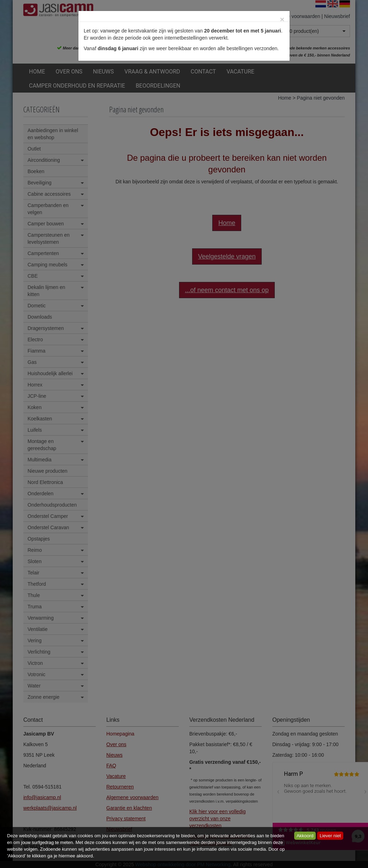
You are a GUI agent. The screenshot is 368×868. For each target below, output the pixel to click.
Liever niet (330, 836)
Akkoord (305, 836)
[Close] (282, 19)
